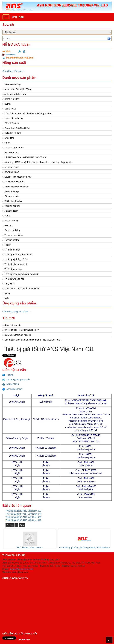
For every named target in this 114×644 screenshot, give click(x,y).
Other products (12, 196)
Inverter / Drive (12, 167)
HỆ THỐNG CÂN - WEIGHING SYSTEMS (25, 157)
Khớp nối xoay (12, 172)
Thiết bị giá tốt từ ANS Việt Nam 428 (23, 517)
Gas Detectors (12, 152)
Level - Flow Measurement (18, 177)
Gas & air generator (14, 148)
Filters (8, 143)
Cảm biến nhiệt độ (14, 118)
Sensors (9, 225)
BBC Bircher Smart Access (18, 335)
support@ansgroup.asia (16, 380)
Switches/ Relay (12, 230)
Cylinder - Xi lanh (13, 133)
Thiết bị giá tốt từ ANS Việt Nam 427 (23, 520)
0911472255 (11, 384)
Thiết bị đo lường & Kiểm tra (18, 255)
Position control (12, 206)
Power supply (11, 211)
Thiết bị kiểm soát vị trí (16, 264)
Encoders (9, 138)
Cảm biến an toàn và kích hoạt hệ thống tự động (28, 114)
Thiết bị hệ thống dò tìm (16, 259)
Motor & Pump (12, 191)
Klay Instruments (13, 325)
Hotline (8, 375)
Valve (7, 293)
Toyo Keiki (9, 284)
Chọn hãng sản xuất (13, 71)
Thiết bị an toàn (12, 250)
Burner (8, 104)
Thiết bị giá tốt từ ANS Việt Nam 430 (23, 511)
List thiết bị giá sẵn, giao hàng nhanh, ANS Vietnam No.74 (33, 340)
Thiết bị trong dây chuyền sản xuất (21, 274)
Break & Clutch (12, 99)
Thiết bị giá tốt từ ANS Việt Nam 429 (23, 514)
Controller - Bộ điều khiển (17, 128)
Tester (7, 245)
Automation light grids (15, 94)
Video (7, 298)
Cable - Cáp (10, 109)
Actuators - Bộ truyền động (18, 89)
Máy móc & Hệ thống (15, 182)
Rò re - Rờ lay (12, 221)
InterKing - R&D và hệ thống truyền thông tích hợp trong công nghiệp (38, 162)
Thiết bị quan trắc (13, 269)
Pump (7, 216)
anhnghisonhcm (12, 389)
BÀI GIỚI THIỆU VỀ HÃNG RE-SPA (22, 330)
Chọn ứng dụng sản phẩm (16, 312)
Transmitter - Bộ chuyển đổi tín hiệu (22, 289)
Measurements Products (17, 186)
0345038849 (11, 55)
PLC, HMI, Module (14, 201)
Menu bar (18, 17)
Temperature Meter (14, 235)
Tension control (12, 240)
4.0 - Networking (13, 84)
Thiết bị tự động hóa (14, 279)
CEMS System (12, 123)
